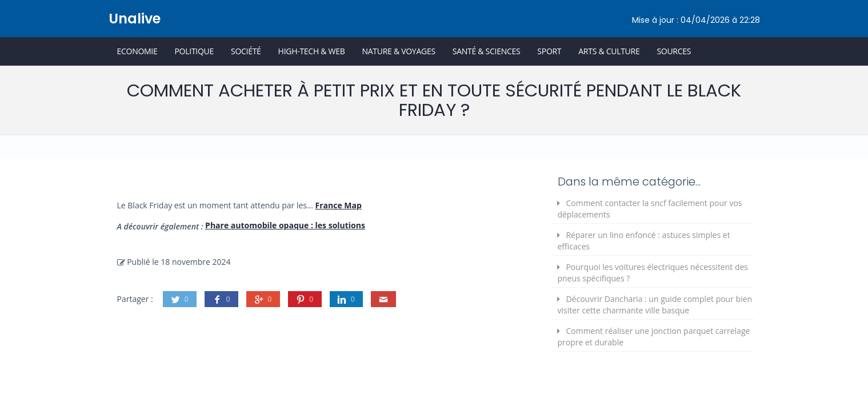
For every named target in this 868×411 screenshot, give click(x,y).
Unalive (135, 19)
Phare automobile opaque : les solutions (285, 225)
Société (246, 51)
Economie (137, 51)
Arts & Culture (609, 51)
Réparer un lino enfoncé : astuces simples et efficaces (643, 241)
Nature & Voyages (399, 51)
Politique (194, 51)
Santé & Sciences (487, 51)
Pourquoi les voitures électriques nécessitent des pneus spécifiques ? (653, 273)
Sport (549, 51)
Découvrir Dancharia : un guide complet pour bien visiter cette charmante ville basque (655, 305)
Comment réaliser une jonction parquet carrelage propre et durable (653, 337)
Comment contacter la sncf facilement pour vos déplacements (649, 209)
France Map (339, 205)
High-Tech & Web (312, 51)
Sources (674, 51)
